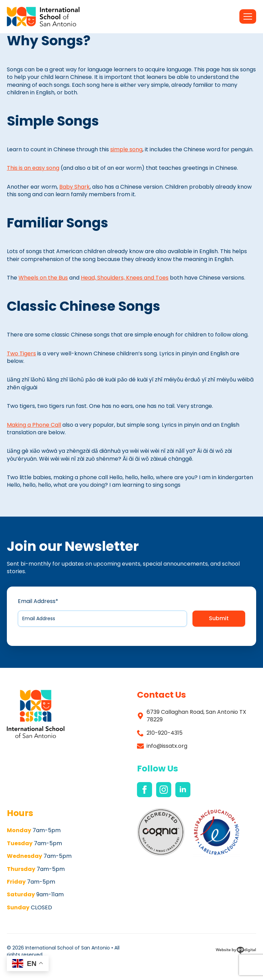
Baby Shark (74, 187)
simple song (126, 149)
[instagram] (164, 790)
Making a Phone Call (34, 425)
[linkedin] (183, 790)
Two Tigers (21, 353)
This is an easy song (33, 168)
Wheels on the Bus (43, 278)
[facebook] (145, 790)
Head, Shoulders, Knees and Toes (125, 278)
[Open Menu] (248, 16)
